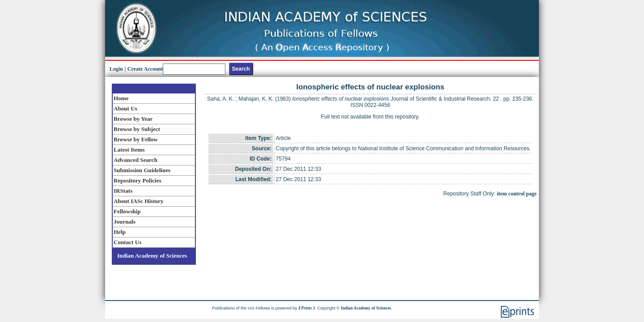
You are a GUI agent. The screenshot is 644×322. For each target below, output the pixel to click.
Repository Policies (138, 180)
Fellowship (127, 211)
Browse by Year (133, 119)
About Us (125, 108)
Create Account (145, 69)
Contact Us (127, 242)
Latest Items (129, 150)
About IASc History (138, 201)
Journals (125, 222)
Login (116, 69)
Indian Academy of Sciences (152, 256)
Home (121, 98)
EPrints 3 (307, 308)
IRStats (123, 191)
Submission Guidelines (142, 170)
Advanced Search (136, 160)
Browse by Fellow (136, 139)
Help (120, 232)
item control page (517, 194)
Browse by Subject (137, 129)
